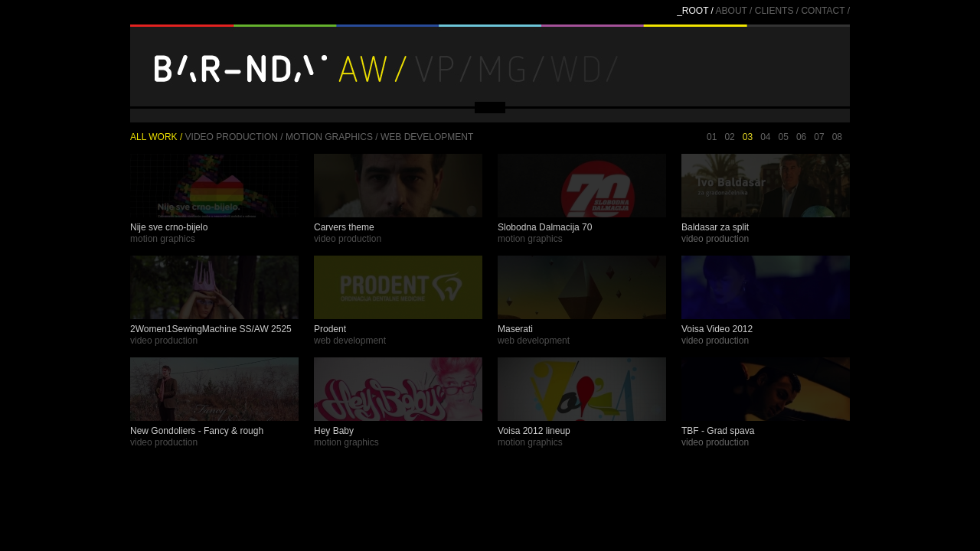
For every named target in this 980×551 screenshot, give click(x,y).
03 (748, 137)
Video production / (234, 137)
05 (784, 137)
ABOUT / (734, 11)
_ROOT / (695, 11)
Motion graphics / (332, 137)
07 (819, 137)
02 (729, 137)
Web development (427, 137)
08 (837, 137)
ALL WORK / (156, 137)
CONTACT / (825, 11)
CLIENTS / (777, 11)
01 (712, 137)
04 (765, 137)
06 (801, 137)
